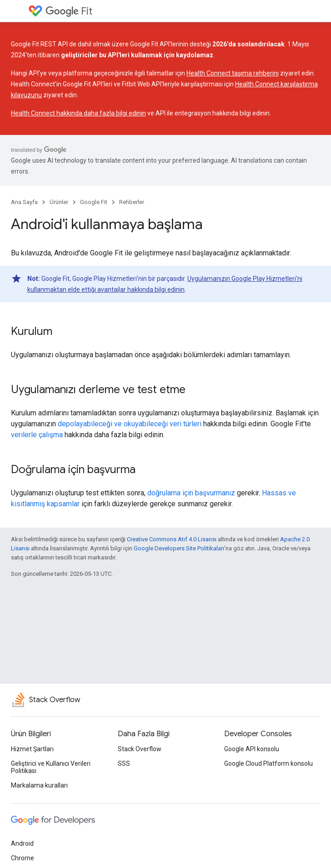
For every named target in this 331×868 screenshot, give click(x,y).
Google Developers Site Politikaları (179, 548)
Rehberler (132, 202)
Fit (69, 11)
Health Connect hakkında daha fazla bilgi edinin (78, 113)
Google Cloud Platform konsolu (268, 763)
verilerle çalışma (37, 435)
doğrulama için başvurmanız (191, 493)
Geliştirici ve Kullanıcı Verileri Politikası (51, 767)
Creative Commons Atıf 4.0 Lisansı (172, 539)
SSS (124, 763)
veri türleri (186, 424)
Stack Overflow (140, 749)
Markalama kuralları (39, 785)
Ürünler (59, 202)
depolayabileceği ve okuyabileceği (113, 424)
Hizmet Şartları (32, 749)
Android (22, 843)
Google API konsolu (252, 749)
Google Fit (94, 202)
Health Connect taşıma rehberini (233, 73)
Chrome (23, 858)
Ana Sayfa (24, 202)
